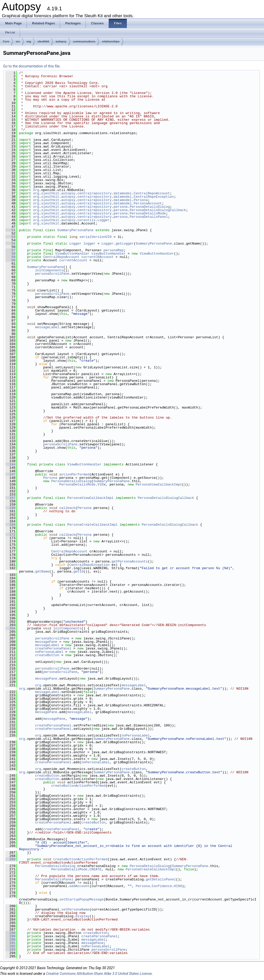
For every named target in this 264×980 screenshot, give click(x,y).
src (18, 41)
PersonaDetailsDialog (150, 207)
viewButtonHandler (109, 254)
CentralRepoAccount (152, 193)
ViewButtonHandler (72, 254)
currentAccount (73, 260)
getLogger (125, 244)
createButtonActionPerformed (79, 786)
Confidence (162, 886)
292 (10, 946)
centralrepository (94, 193)
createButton (47, 655)
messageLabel (47, 327)
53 (10, 237)
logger (90, 244)
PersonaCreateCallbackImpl (92, 525)
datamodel (123, 193)
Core (6, 41)
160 (10, 508)
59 (10, 257)
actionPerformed (74, 474)
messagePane (46, 642)
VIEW (101, 484)
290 (10, 940)
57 (10, 250)
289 (10, 936)
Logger (104, 220)
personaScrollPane (52, 274)
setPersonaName (75, 909)
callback (67, 508)
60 (10, 260)
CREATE (96, 869)
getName (42, 571)
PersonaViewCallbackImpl (159, 484)
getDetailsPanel (161, 879)
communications (84, 41)
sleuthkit (43, 41)
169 (10, 525)
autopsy (61, 41)
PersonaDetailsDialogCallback (158, 210)
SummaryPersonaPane (75, 230)
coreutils (86, 220)
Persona (141, 200)
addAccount (79, 886)
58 (10, 254)
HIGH (178, 886)
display (82, 916)
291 (10, 943)
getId (79, 571)
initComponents (49, 270)
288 (10, 933)
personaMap (113, 250)
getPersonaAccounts (130, 561)
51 (10, 230)
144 (10, 464)
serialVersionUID (96, 237)
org (29, 41)
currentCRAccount (98, 257)
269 (10, 859)
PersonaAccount (148, 203)
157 (10, 498)
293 (10, 950)
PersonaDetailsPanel (149, 217)
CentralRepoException (154, 197)
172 (10, 535)
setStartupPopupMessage (81, 899)
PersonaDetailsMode (148, 213)
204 (10, 628)
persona (121, 207)
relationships (111, 41)
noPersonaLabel (49, 652)
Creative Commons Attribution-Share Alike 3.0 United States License (99, 974)
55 (10, 244)
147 (10, 474)
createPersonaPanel (53, 648)
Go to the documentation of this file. (32, 66)
